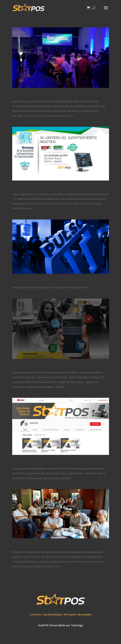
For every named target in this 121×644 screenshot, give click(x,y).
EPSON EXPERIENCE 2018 (32, 96)
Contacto (35, 615)
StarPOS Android (25, 367)
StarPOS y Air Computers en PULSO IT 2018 (45, 281)
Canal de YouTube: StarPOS (33, 463)
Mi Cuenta (70, 615)
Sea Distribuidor (53, 615)
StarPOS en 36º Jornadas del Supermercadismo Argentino (56, 188)
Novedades (85, 615)
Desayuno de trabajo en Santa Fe (38, 546)
